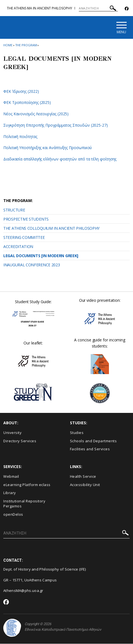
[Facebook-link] (127, 9)
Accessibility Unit (85, 485)
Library (10, 493)
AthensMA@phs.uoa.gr (23, 591)
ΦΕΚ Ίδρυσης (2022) (21, 92)
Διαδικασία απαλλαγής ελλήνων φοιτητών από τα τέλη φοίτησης (61, 159)
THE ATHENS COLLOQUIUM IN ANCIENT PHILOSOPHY (51, 229)
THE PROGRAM (26, 45)
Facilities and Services (90, 449)
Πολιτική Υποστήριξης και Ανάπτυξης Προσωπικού (48, 148)
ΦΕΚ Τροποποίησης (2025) (27, 103)
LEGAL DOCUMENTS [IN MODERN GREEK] (41, 256)
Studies (77, 433)
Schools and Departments (93, 441)
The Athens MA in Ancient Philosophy (40, 8)
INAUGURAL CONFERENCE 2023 (32, 265)
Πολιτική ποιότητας (20, 137)
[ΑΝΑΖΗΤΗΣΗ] (98, 8)
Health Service (83, 477)
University (12, 433)
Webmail (11, 477)
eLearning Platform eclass (27, 485)
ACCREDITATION (18, 247)
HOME (8, 45)
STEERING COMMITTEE (24, 238)
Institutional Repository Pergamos (24, 504)
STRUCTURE (14, 210)
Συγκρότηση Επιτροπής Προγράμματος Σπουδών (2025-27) (56, 125)
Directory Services (20, 441)
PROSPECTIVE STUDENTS (26, 220)
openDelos (13, 515)
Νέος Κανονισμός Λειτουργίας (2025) (36, 114)
